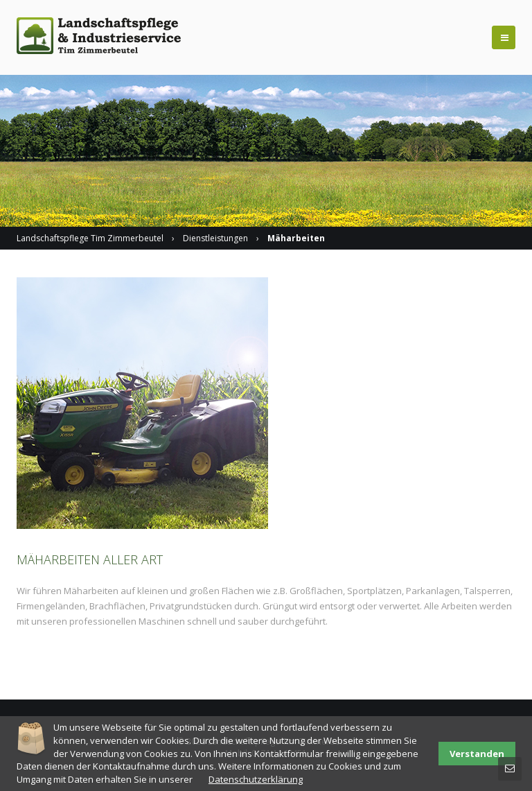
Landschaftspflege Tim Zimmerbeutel (90, 238)
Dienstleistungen (215, 238)
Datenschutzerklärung (256, 779)
